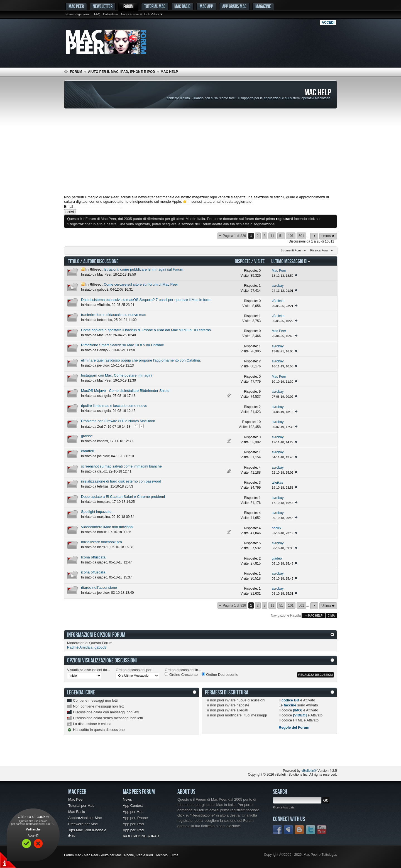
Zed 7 (102, 427)
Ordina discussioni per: (134, 670)
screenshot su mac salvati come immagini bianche (121, 466)
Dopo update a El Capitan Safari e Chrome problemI (123, 497)
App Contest (133, 806)
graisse (87, 436)
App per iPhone (135, 818)
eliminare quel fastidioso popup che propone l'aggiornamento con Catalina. (141, 360)
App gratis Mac (234, 6)
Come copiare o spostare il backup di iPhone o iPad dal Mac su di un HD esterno (146, 330)
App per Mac (133, 812)
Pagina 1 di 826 (234, 236)
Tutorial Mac (155, 6)
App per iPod (133, 830)
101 (291, 236)
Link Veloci (152, 14)
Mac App (206, 6)
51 (281, 236)
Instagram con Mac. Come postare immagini (117, 375)
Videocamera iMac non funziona (107, 527)
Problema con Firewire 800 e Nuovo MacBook (118, 421)
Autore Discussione (101, 261)
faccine (290, 705)
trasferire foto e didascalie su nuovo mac (113, 315)
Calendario (110, 14)
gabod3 (103, 290)
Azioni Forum (130, 14)
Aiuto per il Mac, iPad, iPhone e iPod (122, 72)
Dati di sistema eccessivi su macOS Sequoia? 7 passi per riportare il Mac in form (146, 300)
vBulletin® (309, 771)
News (127, 799)
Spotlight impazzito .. (98, 512)
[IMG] (298, 710)
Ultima (328, 236)
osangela (104, 396)
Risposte (243, 261)
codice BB (290, 700)
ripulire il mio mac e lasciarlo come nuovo (114, 406)
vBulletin (103, 305)
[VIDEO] (300, 715)
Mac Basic (182, 6)
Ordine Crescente (181, 674)
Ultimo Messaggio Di (291, 261)
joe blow (103, 365)
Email (69, 207)
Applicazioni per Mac (85, 818)
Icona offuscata (93, 557)
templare (104, 502)
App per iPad (133, 824)
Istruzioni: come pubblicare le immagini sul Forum (143, 269)
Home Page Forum (78, 14)
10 (259, 422)
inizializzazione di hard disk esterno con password (121, 481)
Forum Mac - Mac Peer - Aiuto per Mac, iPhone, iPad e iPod (108, 855)
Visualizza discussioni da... (89, 670)
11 (272, 236)
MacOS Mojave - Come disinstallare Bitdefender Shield (125, 391)
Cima (331, 616)
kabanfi (103, 441)
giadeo (102, 562)
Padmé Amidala (80, 647)
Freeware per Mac (83, 824)
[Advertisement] (200, 152)
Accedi (328, 23)
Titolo (74, 261)
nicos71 (103, 547)
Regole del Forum (294, 727)
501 (301, 236)
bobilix (102, 532)
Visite (259, 261)
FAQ (97, 14)
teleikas (103, 486)
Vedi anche (33, 829)
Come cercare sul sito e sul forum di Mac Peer (141, 284)
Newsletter (103, 6)
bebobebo (105, 320)
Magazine (263, 6)
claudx (102, 471)
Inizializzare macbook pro (102, 542)
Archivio (162, 855)
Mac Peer (104, 275)
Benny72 (104, 350)
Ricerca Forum (320, 250)
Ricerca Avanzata (284, 808)
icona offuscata (93, 572)
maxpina (103, 517)
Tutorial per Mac (81, 806)
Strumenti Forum (292, 250)
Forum (129, 6)
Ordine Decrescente (220, 674)
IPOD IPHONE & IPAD (141, 836)
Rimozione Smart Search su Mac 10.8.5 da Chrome (123, 345)
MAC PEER (76, 6)
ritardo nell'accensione (99, 588)
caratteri (88, 451)
